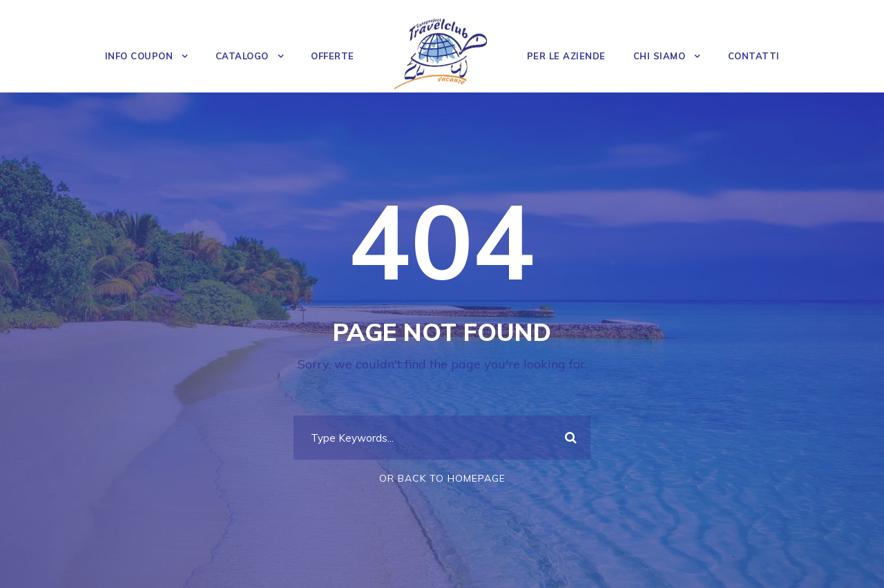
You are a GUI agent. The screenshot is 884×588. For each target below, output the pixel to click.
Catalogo (242, 56)
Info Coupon (139, 56)
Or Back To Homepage (442, 478)
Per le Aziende (566, 56)
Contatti (754, 56)
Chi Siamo (660, 56)
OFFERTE (333, 56)
